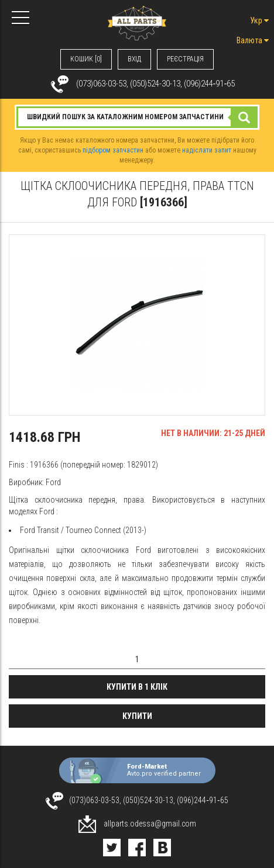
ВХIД (134, 59)
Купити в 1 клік (137, 687)
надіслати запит (207, 150)
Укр (259, 20)
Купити (137, 716)
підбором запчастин (113, 150)
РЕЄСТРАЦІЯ (185, 59)
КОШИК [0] (86, 59)
